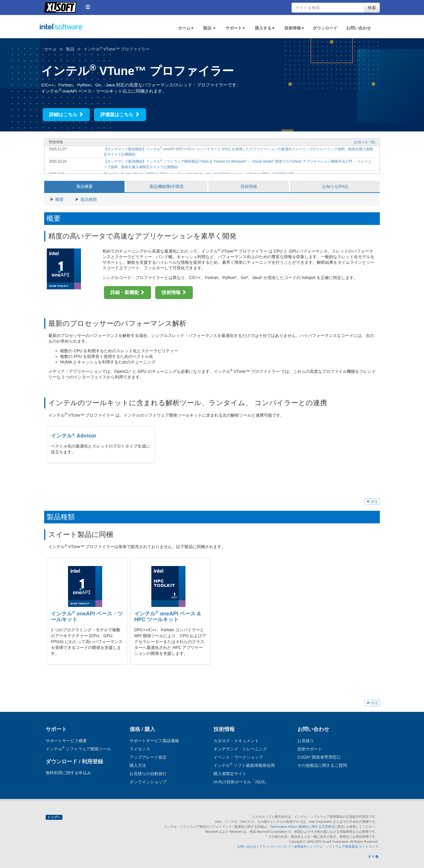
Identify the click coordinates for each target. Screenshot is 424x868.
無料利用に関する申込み (68, 773)
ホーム (50, 49)
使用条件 (300, 847)
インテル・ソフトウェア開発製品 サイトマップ (344, 847)
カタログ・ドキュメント (236, 741)
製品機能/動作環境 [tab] (167, 186)
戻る (372, 502)
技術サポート (310, 749)
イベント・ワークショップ (238, 757)
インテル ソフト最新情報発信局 (244, 765)
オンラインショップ (148, 782)
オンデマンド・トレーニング (240, 749)
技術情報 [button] (294, 28)
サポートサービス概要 (66, 741)
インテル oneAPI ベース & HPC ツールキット (168, 617)
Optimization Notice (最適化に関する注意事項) (303, 827)
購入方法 (138, 765)
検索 (372, 8)
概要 (59, 199)
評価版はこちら (120, 115)
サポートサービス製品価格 (154, 741)
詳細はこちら (66, 115)
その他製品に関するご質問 (322, 765)
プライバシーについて (275, 847)
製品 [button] (209, 28)
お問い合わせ (359, 28)
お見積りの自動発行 (148, 774)
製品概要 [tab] (85, 186)
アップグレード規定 (148, 757)
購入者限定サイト (230, 774)
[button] (88, 7)
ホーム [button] (185, 28)
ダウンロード (325, 28)
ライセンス (140, 749)
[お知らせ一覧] (365, 142)
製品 (70, 49)
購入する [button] (264, 28)
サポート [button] (235, 28)
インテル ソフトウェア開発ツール (72, 30)
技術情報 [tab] (249, 186)
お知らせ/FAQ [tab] (335, 186)
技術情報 (174, 292)
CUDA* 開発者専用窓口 (319, 757)
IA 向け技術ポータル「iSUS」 (241, 782)
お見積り (306, 741)
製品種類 (89, 199)
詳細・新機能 (127, 292)
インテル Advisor (74, 436)
